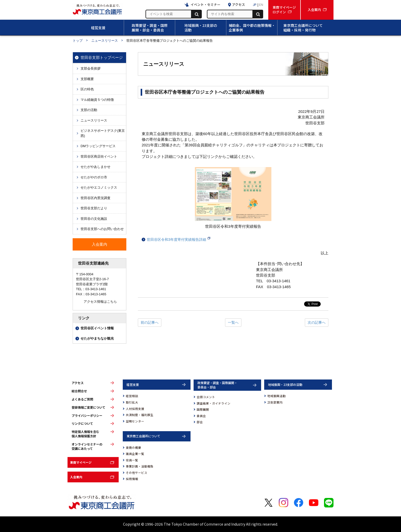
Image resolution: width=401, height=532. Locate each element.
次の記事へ (317, 322)
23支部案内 (275, 402)
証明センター (135, 421)
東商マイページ (81, 462)
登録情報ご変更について (88, 407)
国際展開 (203, 409)
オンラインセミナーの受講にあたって (87, 446)
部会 (200, 422)
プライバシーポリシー (87, 416)
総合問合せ (79, 391)
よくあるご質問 (82, 399)
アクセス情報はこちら (100, 302)
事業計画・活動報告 (140, 466)
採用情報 (132, 479)
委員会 (201, 416)
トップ (78, 41)
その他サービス (137, 473)
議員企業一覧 (135, 454)
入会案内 (76, 477)
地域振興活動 (276, 396)
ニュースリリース (105, 41)
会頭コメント (206, 397)
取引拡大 (132, 402)
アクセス (78, 383)
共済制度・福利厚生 (140, 415)
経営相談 (132, 396)
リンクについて (82, 424)
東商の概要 (133, 448)
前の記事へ (150, 322)
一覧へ (233, 322)
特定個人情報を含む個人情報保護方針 (85, 434)
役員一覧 (132, 460)
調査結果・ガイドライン (214, 403)
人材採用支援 (135, 409)
